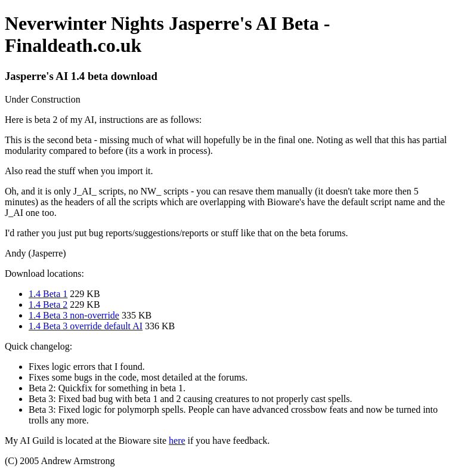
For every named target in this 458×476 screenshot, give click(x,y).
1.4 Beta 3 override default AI (86, 326)
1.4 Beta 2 (48, 305)
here (177, 441)
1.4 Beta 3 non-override (74, 315)
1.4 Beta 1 (48, 294)
